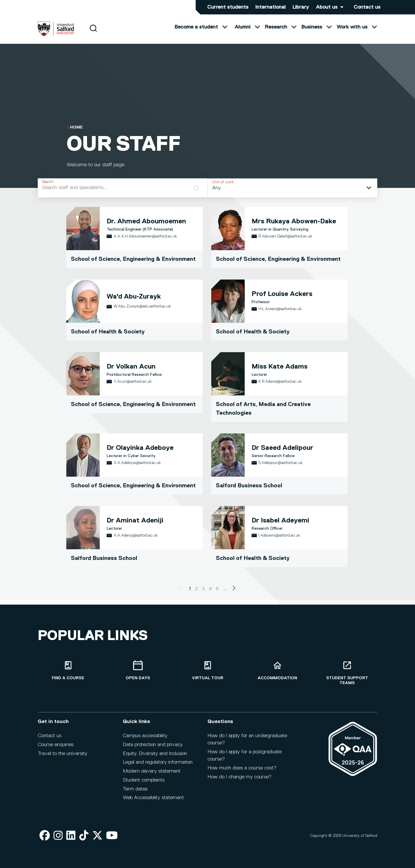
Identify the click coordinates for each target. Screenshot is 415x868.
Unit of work (223, 186)
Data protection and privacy (153, 745)
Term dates (135, 789)
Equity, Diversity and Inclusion (155, 754)
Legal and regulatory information (158, 762)
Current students (228, 7)
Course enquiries (56, 745)
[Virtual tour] (207, 670)
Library (301, 7)
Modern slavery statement (152, 771)
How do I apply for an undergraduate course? (247, 739)
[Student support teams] (347, 673)
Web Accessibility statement (153, 798)
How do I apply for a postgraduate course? (245, 755)
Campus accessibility (145, 736)
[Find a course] (68, 670)
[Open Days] (138, 670)
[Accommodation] (277, 670)
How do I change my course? (239, 777)
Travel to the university (63, 754)
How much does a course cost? (242, 768)
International (270, 7)
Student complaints (144, 780)
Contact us (367, 7)
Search (48, 186)
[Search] (93, 32)
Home (76, 132)
